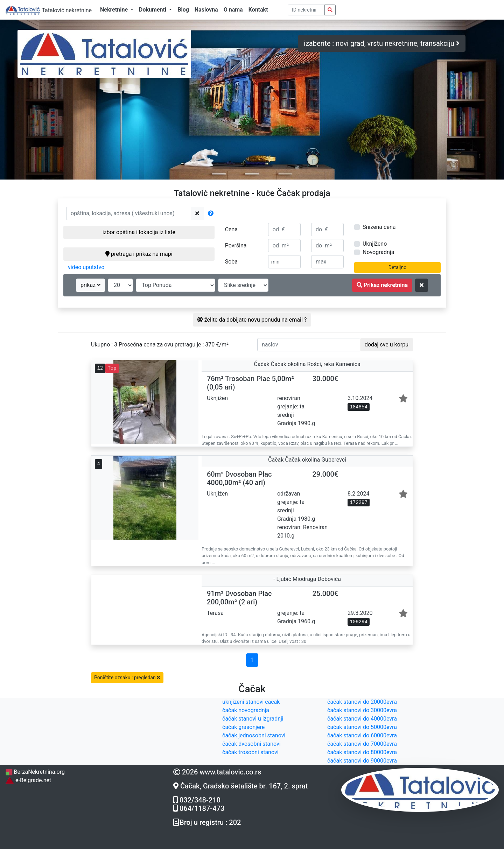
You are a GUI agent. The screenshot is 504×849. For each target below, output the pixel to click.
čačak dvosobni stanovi (251, 744)
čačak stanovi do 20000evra (362, 702)
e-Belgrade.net (28, 780)
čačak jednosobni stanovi (254, 735)
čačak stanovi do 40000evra (362, 719)
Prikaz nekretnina (382, 285)
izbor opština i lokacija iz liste (139, 232)
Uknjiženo (375, 244)
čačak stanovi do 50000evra (362, 727)
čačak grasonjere (243, 727)
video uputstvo (86, 267)
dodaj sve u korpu (387, 345)
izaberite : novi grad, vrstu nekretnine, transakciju (382, 43)
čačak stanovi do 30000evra (362, 710)
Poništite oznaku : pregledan (127, 678)
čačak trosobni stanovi (250, 752)
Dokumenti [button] (153, 10)
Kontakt (258, 10)
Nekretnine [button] (115, 10)
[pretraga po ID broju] (306, 10)
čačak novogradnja (246, 710)
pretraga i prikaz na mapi (139, 254)
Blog (183, 10)
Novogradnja (378, 252)
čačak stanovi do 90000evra (362, 761)
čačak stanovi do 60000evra (362, 735)
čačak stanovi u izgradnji (253, 719)
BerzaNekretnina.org (35, 772)
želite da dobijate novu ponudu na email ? (252, 320)
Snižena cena (379, 227)
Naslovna (206, 10)
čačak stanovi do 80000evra (362, 752)
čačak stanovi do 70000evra (362, 744)
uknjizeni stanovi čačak (251, 702)
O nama (233, 10)
